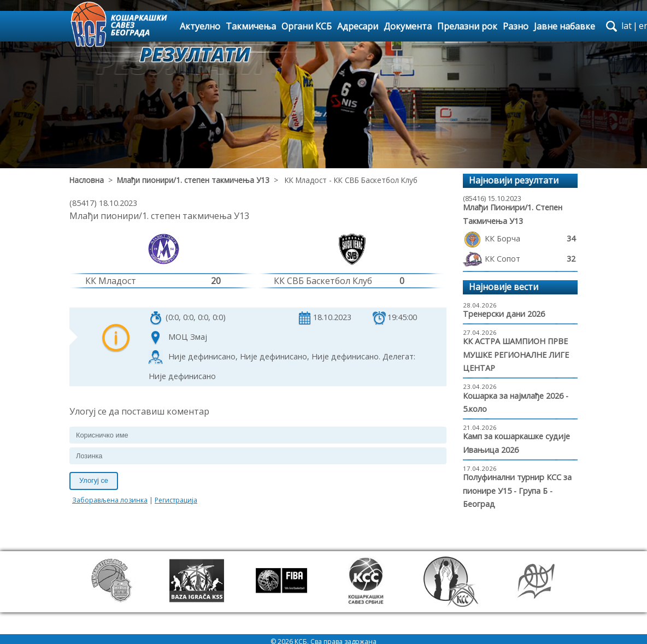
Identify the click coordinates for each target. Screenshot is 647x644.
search (611, 26)
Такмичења (251, 26)
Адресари (358, 26)
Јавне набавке (564, 26)
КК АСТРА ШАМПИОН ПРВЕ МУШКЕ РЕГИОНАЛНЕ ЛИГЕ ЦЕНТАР (516, 355)
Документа (408, 26)
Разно (516, 26)
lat (627, 26)
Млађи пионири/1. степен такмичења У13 (193, 180)
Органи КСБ (307, 26)
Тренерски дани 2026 (504, 314)
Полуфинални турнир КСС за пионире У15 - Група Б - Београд (517, 491)
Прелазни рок (467, 26)
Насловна (87, 180)
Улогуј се (94, 480)
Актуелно (200, 26)
